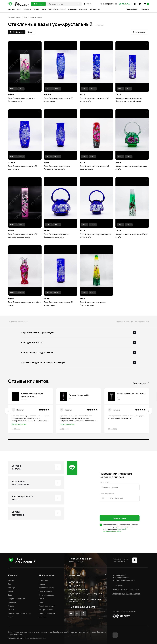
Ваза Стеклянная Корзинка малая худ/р (131, 167)
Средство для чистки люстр (19, 613)
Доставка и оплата (47, 588)
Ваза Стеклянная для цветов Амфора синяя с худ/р (57, 167)
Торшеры (12, 588)
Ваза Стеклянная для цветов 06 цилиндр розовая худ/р (23, 236)
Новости (43, 584)
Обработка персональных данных (126, 593)
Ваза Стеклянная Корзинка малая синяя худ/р (95, 236)
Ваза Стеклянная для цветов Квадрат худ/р (21, 100)
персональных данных (124, 527)
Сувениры (12, 602)
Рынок (11, 617)
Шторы (11, 610)
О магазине (44, 580)
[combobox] (105, 498)
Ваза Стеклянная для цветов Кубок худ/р (24, 303)
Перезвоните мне (76, 562)
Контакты (145, 9)
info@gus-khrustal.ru (78, 590)
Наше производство (47, 613)
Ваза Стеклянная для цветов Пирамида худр (93, 303)
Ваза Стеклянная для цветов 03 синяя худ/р (58, 100)
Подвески (12, 606)
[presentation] (117, 513)
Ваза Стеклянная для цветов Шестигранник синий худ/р (129, 100)
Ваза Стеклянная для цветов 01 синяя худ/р (23, 167)
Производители (45, 591)
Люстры (11, 580)
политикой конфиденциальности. (115, 530)
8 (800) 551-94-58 (77, 582)
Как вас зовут (104, 482)
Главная (11, 17)
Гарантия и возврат (47, 606)
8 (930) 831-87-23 (76, 586)
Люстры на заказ (46, 610)
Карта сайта (118, 586)
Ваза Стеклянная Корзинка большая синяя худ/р (56, 236)
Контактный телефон (107, 493)
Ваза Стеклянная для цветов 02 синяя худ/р (94, 100)
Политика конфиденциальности (126, 589)
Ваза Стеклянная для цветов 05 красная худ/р (94, 167)
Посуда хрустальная (16, 599)
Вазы (26, 17)
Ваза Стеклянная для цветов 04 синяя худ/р (58, 303)
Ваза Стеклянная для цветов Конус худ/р (132, 236)
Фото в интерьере (46, 595)
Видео (42, 602)
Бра (10, 584)
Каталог (19, 17)
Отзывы (42, 599)
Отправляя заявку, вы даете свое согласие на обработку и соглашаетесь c (120, 528)
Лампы (11, 591)
